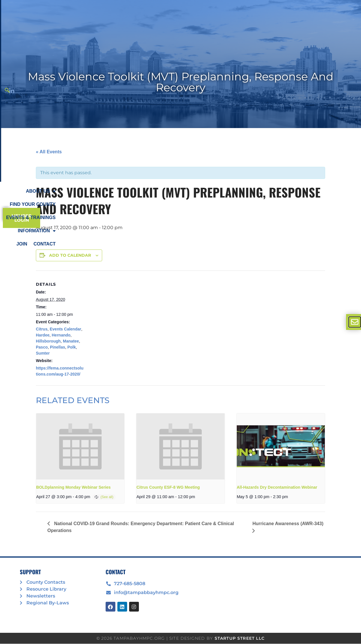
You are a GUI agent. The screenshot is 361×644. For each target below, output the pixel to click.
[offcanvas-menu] (355, 322)
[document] (180, 322)
